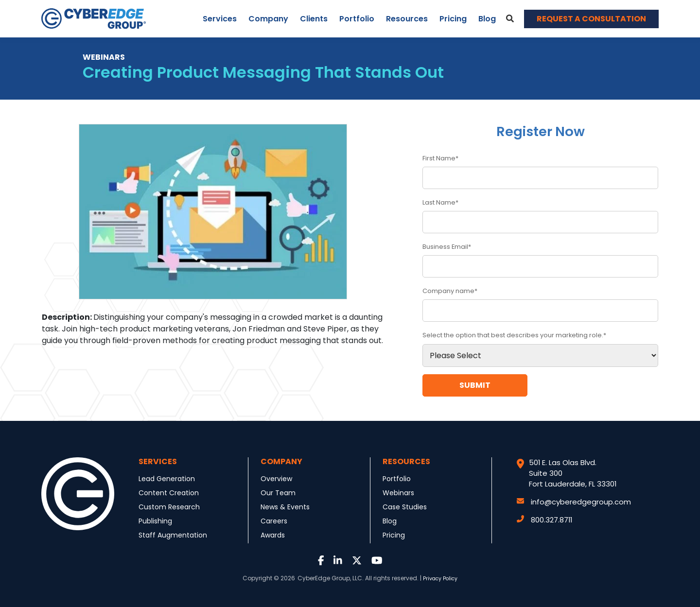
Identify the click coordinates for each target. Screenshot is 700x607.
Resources (407, 19)
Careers (274, 521)
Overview (276, 479)
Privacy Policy (440, 579)
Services (220, 19)
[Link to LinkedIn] (338, 561)
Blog (487, 19)
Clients (314, 19)
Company (268, 19)
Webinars (398, 493)
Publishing (155, 521)
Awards (273, 535)
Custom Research (169, 507)
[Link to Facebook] (321, 561)
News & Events (285, 507)
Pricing (453, 19)
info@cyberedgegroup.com (574, 502)
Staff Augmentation (173, 535)
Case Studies (405, 507)
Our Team (278, 493)
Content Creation (169, 493)
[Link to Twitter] (357, 561)
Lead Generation (167, 479)
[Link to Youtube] (377, 561)
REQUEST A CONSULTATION (591, 19)
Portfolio (357, 19)
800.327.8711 (544, 520)
